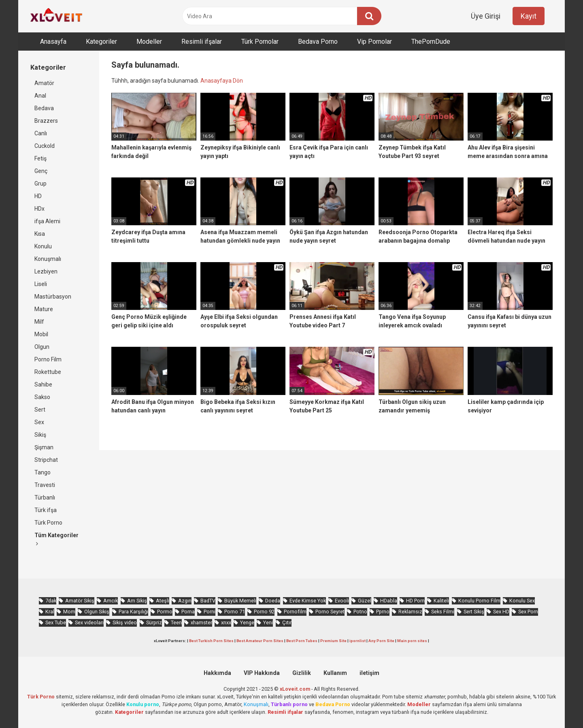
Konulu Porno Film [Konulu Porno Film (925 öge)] (479, 601)
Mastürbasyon (53, 297)
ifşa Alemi (47, 221)
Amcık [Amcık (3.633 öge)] (111, 601)
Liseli (41, 284)
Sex (39, 422)
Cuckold (45, 146)
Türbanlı (45, 497)
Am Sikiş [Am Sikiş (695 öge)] (137, 601)
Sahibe (43, 384)
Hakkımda (217, 673)
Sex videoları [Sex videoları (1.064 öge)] (89, 622)
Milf (39, 322)
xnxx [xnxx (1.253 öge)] (226, 622)
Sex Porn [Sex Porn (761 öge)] (528, 612)
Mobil (41, 334)
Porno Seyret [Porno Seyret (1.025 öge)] (330, 612)
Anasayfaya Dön (222, 81)
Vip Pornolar (374, 42)
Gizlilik (302, 673)
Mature (44, 309)
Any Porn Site (381, 641)
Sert (40, 410)
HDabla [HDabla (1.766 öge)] (389, 601)
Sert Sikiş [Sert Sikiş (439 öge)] (474, 612)
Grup (40, 184)
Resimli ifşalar (202, 42)
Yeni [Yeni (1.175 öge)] (268, 622)
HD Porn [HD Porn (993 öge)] (415, 601)
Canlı (41, 133)
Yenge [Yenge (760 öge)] (247, 622)
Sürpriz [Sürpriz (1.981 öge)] (154, 622)
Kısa (40, 234)
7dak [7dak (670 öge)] (51, 601)
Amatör (44, 83)
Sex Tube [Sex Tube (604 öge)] (56, 622)
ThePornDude (431, 42)
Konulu (43, 246)
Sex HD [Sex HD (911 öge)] (501, 612)
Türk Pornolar (260, 42)
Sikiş (40, 435)
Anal (40, 96)
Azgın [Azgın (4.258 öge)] (185, 601)
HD (38, 196)
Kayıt (529, 16)
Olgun (42, 347)
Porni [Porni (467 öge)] (210, 612)
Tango (43, 472)
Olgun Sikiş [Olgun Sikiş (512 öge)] (97, 612)
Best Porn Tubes (302, 641)
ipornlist (357, 641)
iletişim (369, 673)
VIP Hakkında (262, 673)
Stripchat (46, 460)
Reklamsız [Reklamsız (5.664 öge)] (410, 612)
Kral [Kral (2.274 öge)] (50, 612)
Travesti (45, 485)
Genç (41, 171)
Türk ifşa (46, 510)
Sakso (42, 397)
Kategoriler (101, 42)
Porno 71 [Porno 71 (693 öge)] (235, 612)
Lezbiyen (46, 271)
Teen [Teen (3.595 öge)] (176, 622)
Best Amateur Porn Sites (260, 641)
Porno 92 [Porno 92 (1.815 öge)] (264, 612)
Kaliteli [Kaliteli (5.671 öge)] (441, 601)
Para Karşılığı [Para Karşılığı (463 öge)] (133, 612)
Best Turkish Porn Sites (211, 641)
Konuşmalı (48, 259)
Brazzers (46, 121)
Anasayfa (53, 42)
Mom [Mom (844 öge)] (69, 612)
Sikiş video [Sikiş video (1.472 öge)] (125, 622)
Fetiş (40, 158)
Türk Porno (48, 523)
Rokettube (48, 372)
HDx (39, 209)
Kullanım (335, 673)
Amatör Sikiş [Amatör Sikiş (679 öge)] (80, 601)
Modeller (149, 42)
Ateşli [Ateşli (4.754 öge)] (163, 601)
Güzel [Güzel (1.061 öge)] (365, 601)
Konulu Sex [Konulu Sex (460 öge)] (522, 601)
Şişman (44, 447)
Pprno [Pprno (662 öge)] (383, 612)
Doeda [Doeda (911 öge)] (273, 601)
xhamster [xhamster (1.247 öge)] (201, 622)
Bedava (44, 108)
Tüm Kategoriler (56, 539)
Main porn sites (412, 641)
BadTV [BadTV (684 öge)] (208, 601)
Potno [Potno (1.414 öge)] (360, 612)
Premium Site (333, 641)
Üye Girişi (486, 16)
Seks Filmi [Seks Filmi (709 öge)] (443, 612)
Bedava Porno (318, 42)
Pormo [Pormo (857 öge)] (165, 612)
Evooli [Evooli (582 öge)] (342, 601)
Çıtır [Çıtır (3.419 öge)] (287, 622)
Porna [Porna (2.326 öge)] (188, 612)
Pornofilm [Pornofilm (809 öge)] (295, 612)
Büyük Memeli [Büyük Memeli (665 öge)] (240, 601)
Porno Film (48, 359)
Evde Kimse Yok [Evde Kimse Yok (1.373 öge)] (308, 601)
